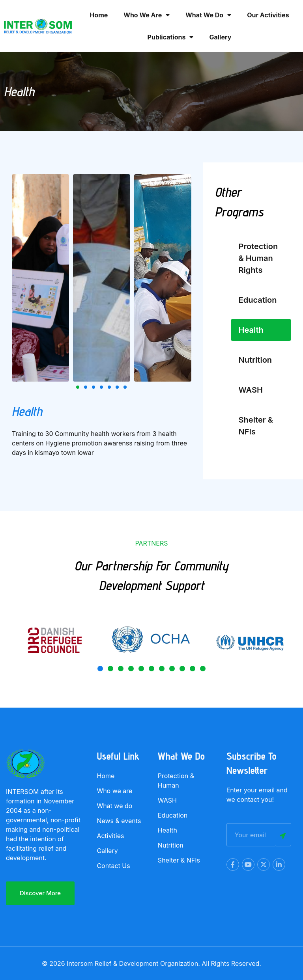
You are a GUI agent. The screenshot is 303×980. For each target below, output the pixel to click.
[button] (78, 387)
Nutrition (255, 360)
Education (258, 300)
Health (251, 330)
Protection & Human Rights (258, 258)
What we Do (208, 15)
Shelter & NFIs (256, 426)
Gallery (220, 37)
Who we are (147, 15)
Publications (171, 37)
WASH (251, 390)
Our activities (268, 15)
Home (99, 15)
